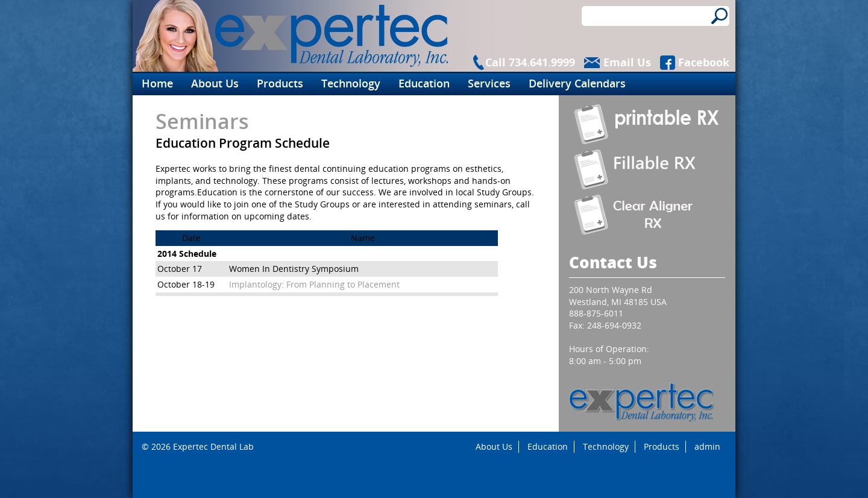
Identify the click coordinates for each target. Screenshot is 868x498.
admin (707, 446)
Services (489, 83)
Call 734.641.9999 (530, 62)
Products (280, 83)
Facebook (704, 62)
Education (424, 83)
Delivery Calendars (577, 83)
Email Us (627, 62)
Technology (351, 83)
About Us (215, 83)
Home (157, 83)
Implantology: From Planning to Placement (314, 284)
